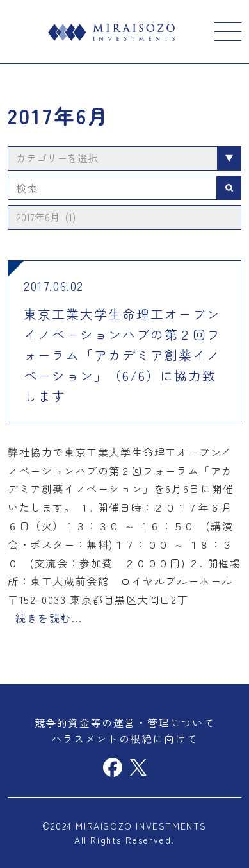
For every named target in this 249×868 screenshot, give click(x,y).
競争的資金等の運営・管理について (125, 722)
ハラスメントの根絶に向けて (124, 739)
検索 (229, 188)
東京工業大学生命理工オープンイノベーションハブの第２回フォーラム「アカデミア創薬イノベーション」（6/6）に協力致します (122, 355)
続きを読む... (49, 618)
